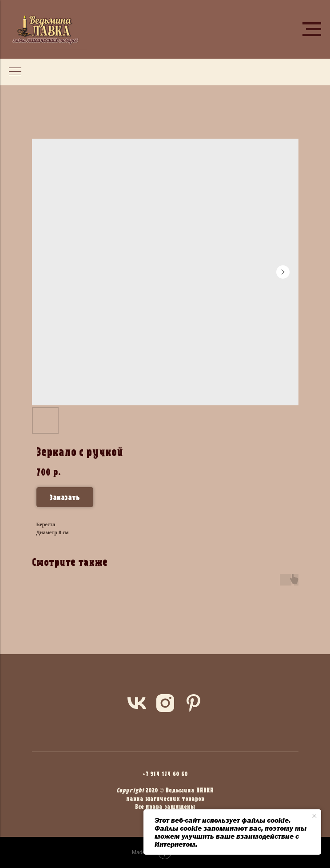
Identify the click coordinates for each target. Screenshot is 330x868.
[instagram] (165, 703)
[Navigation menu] (312, 29)
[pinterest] (194, 703)
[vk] (137, 703)
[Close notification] (314, 816)
